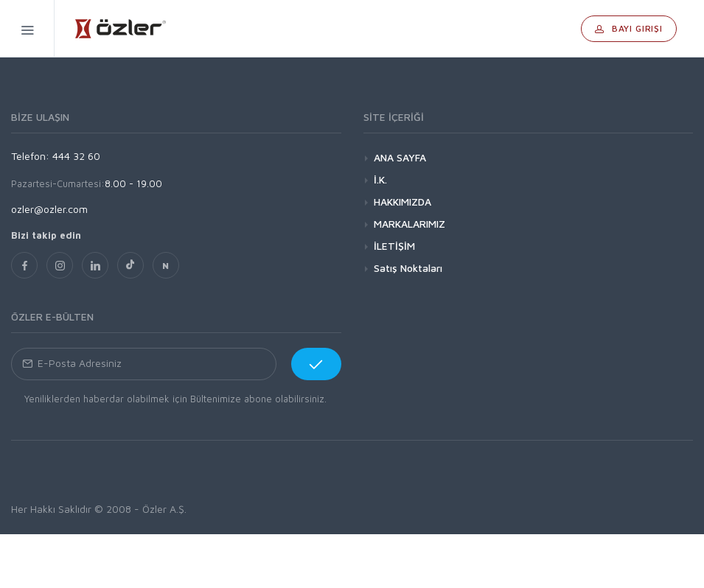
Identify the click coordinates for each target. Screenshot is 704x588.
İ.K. (380, 179)
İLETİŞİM (394, 246)
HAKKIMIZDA (402, 202)
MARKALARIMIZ (409, 224)
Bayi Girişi (629, 28)
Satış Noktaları (408, 268)
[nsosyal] (166, 265)
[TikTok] (130, 265)
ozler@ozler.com (49, 209)
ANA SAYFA (400, 157)
